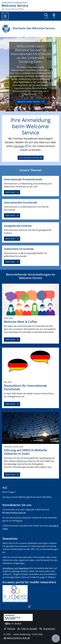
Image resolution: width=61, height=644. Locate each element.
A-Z (8, 497)
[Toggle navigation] (5, 16)
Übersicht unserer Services (29, 102)
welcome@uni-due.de (15, 513)
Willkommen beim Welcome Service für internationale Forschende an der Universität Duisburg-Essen (30, 54)
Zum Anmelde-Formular (29, 158)
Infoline (9, 629)
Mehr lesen (10, 192)
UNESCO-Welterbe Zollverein (22, 461)
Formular (19, 146)
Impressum (47, 629)
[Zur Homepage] (30, 3)
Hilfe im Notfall (27, 629)
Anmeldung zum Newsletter (16, 568)
